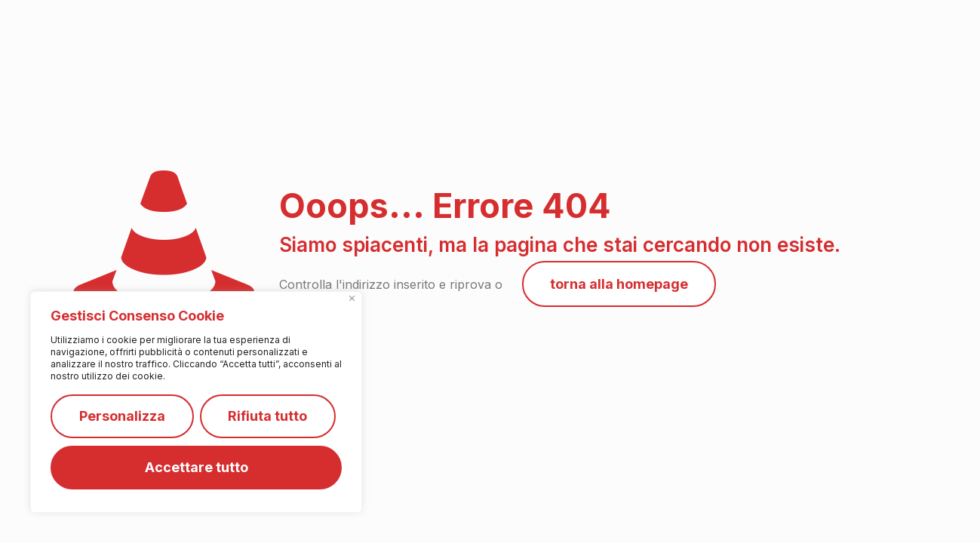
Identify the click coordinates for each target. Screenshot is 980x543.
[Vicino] (352, 298)
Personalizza (122, 416)
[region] (196, 402)
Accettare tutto (197, 467)
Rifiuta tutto (267, 416)
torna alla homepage (619, 284)
